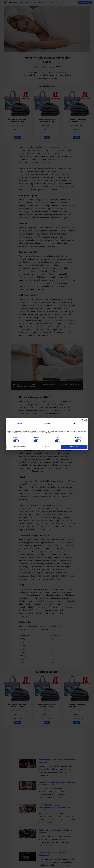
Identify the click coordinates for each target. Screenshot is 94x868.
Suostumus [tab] (19, 424)
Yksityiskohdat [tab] (47, 424)
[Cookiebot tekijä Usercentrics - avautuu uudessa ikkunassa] (79, 420)
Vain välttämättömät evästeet (20, 447)
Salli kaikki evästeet (74, 447)
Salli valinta (47, 447)
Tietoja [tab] (75, 424)
